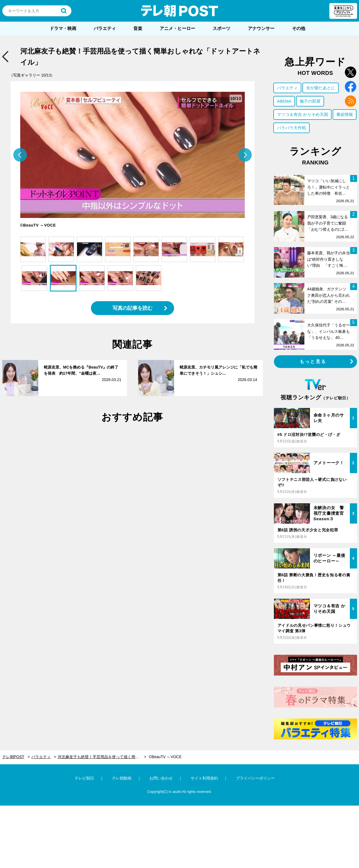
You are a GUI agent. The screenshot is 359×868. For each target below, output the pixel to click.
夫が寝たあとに (321, 88)
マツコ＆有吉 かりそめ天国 (302, 114)
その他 (299, 28)
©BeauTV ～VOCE (165, 757)
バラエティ (105, 28)
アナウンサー (261, 28)
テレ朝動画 (122, 778)
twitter (351, 72)
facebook (351, 87)
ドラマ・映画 (63, 28)
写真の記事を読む (133, 308)
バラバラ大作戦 (291, 128)
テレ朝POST (180, 11)
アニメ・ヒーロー (177, 28)
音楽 (138, 28)
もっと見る (313, 361)
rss (351, 101)
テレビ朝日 (84, 778)
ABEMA (284, 101)
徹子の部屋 (310, 101)
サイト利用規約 (204, 778)
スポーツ (221, 28)
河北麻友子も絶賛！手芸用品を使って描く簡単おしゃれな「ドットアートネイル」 (102, 757)
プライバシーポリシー (255, 778)
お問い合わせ (161, 778)
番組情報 (345, 114)
